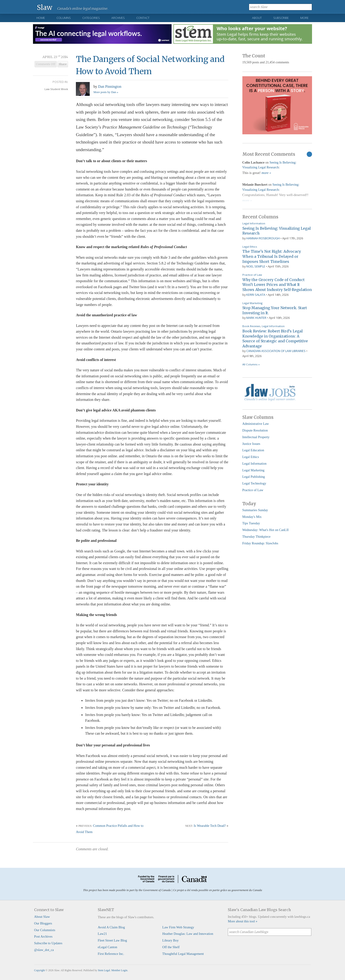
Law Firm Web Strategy (178, 927)
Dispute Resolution (255, 430)
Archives (118, 18)
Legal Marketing (252, 303)
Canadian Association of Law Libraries (276, 351)
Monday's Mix (252, 517)
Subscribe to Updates (48, 943)
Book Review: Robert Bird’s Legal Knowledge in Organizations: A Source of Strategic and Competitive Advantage (275, 339)
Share (63, 64)
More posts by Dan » (106, 92)
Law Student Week (56, 89)
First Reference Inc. (111, 954)
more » (266, 173)
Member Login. (120, 970)
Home (41, 18)
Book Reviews (251, 326)
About (257, 18)
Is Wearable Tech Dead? (210, 826)
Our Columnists (45, 930)
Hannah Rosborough (263, 238)
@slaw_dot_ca (44, 950)
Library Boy (171, 940)
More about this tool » (243, 921)
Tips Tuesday (251, 523)
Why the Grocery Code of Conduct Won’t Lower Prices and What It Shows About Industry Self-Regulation (277, 285)
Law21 (102, 934)
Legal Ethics (250, 247)
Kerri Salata (256, 295)
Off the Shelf (171, 947)
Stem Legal (104, 970)
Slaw (45, 7)
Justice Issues (251, 444)
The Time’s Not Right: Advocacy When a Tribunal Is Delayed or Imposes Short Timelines (272, 256)
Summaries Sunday (255, 510)
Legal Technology (254, 483)
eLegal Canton (107, 947)
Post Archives (43, 936)
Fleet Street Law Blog (112, 940)
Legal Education (253, 450)
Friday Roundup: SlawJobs (260, 543)
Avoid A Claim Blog (111, 927)
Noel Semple (256, 266)
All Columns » (251, 364)
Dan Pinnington (110, 87)
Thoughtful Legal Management (183, 954)
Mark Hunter (256, 318)
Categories (91, 18)
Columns (64, 18)
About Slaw (42, 917)
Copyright (40, 970)
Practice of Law (252, 275)
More (304, 18)
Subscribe (281, 18)
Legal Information (254, 223)
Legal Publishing (254, 477)
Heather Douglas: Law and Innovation (188, 934)
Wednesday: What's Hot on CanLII (266, 530)
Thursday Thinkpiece (256, 537)
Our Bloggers (43, 923)
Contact (143, 18)
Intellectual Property (256, 437)
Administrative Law (256, 424)
